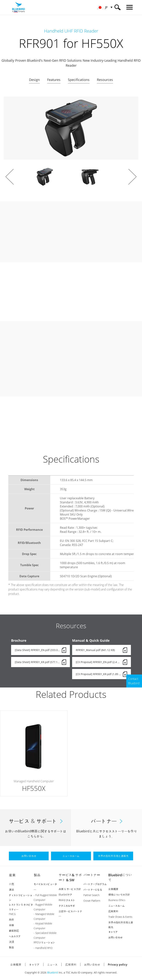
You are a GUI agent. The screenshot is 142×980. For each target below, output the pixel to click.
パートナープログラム (95, 884)
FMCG (12, 914)
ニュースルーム (116, 906)
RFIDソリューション (44, 942)
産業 (12, 875)
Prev (10, 177)
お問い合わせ (115, 937)
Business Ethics (117, 900)
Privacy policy (118, 964)
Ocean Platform (92, 901)
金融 (11, 925)
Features (54, 80)
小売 (11, 884)
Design (34, 80)
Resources (105, 80)
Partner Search (91, 895)
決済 (11, 942)
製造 (11, 947)
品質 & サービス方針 (70, 889)
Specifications (79, 80)
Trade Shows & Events (120, 917)
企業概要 (113, 889)
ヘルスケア (15, 936)
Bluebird (53, 972)
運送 (11, 890)
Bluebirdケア (65, 895)
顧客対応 (14, 931)
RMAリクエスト (67, 900)
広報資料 (113, 911)
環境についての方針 (119, 895)
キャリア (113, 932)
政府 (11, 920)
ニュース (52, 964)
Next (132, 177)
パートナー (92, 875)
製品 (37, 875)
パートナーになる (93, 890)
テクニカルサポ (67, 906)
